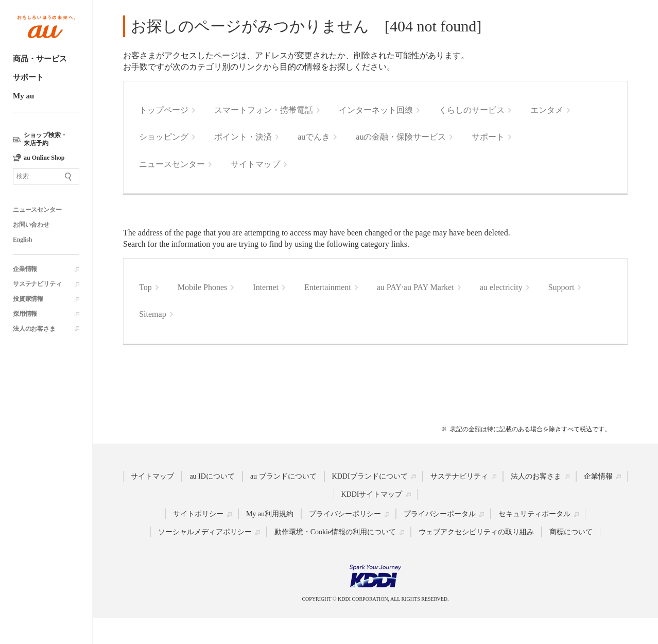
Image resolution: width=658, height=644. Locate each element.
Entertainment (328, 287)
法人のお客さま (34, 329)
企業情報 (25, 269)
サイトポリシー (198, 514)
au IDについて (212, 476)
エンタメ (547, 110)
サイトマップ (255, 164)
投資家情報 (28, 299)
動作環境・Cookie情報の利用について (335, 532)
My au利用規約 (270, 514)
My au (23, 96)
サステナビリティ (37, 284)
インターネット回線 (376, 110)
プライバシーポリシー (345, 514)
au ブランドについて (283, 476)
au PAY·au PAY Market (415, 287)
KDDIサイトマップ (372, 494)
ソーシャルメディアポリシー (205, 532)
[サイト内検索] (46, 176)
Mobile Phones (202, 287)
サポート (28, 77)
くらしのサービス (472, 110)
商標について (571, 532)
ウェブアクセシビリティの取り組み (476, 532)
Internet (266, 287)
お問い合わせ (31, 225)
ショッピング (164, 137)
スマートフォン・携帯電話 (264, 110)
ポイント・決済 (243, 137)
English (22, 240)
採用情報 (25, 314)
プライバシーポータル (440, 514)
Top (145, 287)
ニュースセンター (37, 210)
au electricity (501, 287)
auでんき (314, 137)
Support (561, 287)
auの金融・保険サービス (401, 137)
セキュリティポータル (534, 514)
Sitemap (152, 314)
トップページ (164, 110)
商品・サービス (40, 59)
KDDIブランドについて (370, 476)
